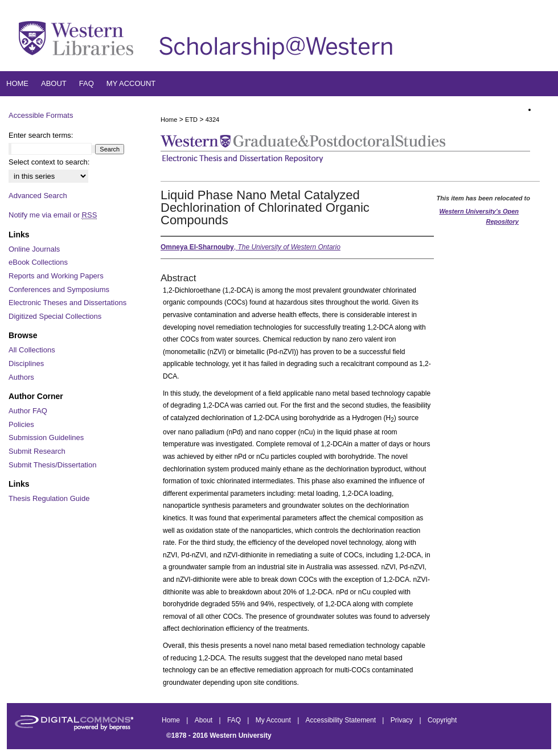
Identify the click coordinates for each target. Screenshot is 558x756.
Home (169, 120)
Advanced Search (38, 196)
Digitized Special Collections (55, 316)
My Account (274, 720)
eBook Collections (38, 262)
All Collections (32, 350)
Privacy (403, 720)
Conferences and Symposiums (59, 289)
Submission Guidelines (46, 437)
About (205, 720)
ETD (191, 120)
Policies (21, 424)
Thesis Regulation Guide (49, 498)
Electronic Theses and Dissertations (67, 303)
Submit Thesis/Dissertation (52, 465)
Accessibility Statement (342, 720)
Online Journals (34, 249)
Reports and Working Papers (56, 276)
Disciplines (26, 363)
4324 (212, 120)
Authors (21, 377)
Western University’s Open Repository (479, 216)
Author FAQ (28, 411)
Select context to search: (49, 162)
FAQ (235, 720)
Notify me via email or (53, 215)
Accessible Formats (41, 115)
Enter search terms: (41, 135)
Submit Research (37, 451)
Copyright (442, 720)
